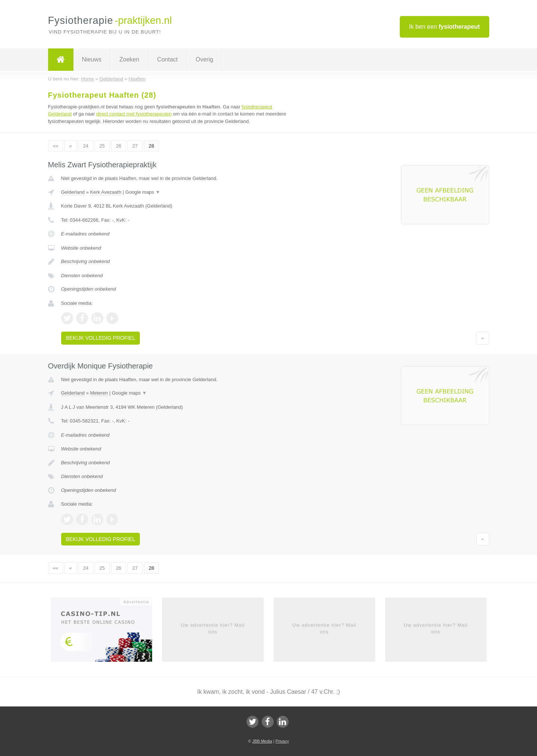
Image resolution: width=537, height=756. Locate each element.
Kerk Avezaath (106, 192)
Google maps (143, 192)
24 (85, 146)
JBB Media (262, 741)
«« (56, 146)
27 (135, 146)
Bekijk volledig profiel (101, 338)
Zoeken (129, 59)
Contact (167, 59)
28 (151, 146)
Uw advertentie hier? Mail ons (213, 628)
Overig (204, 59)
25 (102, 146)
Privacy (282, 741)
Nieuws (92, 59)
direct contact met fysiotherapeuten (134, 114)
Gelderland (73, 192)
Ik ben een (444, 27)
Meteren (99, 393)
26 (119, 146)
